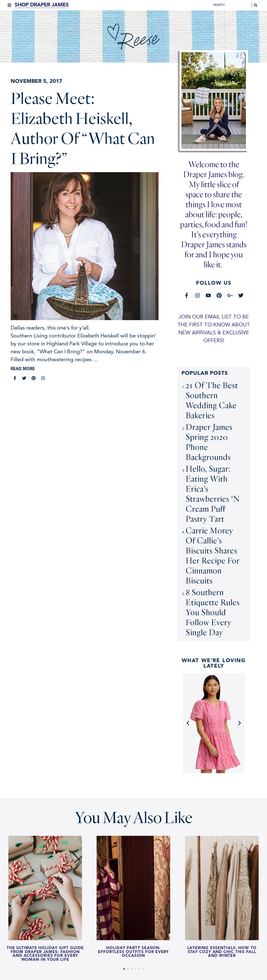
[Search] (256, 5)
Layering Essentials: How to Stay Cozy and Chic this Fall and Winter (222, 952)
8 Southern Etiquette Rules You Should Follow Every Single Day (213, 612)
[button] (9, 5)
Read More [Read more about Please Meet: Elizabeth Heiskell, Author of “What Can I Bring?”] (23, 369)
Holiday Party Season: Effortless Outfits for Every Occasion (133, 952)
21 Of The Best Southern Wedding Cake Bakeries (212, 400)
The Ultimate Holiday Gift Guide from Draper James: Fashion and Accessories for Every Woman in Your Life (45, 954)
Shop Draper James (42, 5)
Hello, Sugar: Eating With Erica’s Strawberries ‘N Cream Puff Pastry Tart (213, 494)
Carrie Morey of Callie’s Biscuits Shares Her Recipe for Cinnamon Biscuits (213, 556)
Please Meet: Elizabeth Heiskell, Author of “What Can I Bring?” (83, 128)
